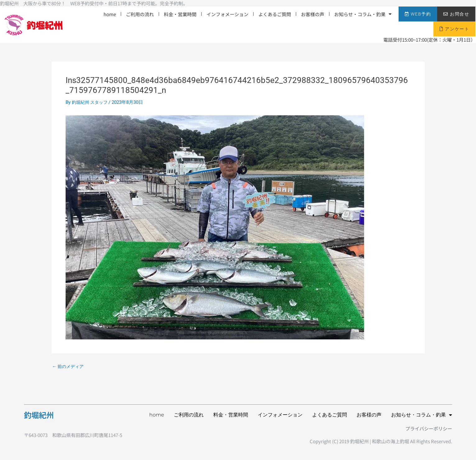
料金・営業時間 (180, 14)
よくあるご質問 (275, 14)
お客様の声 (313, 14)
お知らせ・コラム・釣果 (363, 14)
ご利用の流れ (140, 14)
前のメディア (69, 367)
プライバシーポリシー (429, 428)
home (110, 14)
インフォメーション (227, 14)
